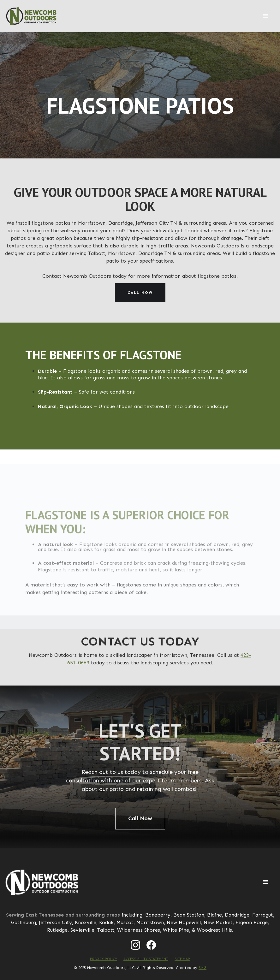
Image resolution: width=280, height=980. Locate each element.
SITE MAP (182, 959)
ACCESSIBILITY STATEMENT (146, 959)
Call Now (140, 818)
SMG (203, 968)
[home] (31, 16)
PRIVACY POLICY (104, 959)
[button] (266, 16)
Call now (140, 293)
